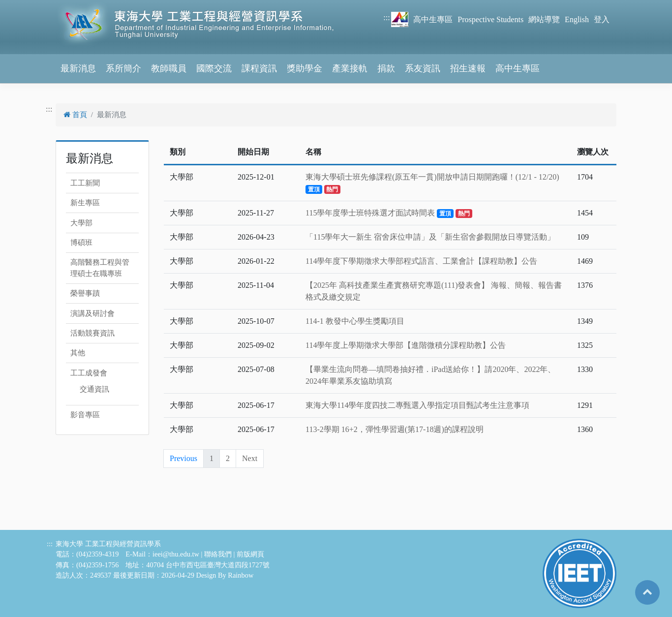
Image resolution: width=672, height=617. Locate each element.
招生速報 (468, 68)
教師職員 (169, 68)
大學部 (81, 223)
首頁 (75, 115)
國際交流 (214, 68)
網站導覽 (544, 19)
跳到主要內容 (24, 6)
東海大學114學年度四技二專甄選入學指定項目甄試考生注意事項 (417, 405)
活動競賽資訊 (92, 333)
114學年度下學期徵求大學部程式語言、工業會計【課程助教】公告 (421, 261)
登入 (602, 19)
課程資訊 (259, 68)
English (577, 19)
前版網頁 (250, 554)
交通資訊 (94, 389)
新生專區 (85, 203)
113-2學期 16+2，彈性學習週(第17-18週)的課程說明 (395, 429)
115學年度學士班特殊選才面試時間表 (389, 213)
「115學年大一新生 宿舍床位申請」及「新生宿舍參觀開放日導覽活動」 (430, 237)
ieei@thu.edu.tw (176, 554)
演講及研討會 (92, 313)
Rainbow (241, 575)
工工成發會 (89, 373)
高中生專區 (433, 19)
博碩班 (81, 243)
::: (386, 17)
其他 (78, 353)
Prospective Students (490, 19)
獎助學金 (305, 68)
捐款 (386, 68)
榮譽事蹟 (85, 293)
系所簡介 (123, 68)
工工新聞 (85, 183)
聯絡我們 (218, 554)
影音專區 (85, 415)
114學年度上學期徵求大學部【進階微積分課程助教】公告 (406, 345)
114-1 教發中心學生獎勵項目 (355, 321)
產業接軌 (350, 68)
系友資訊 (423, 68)
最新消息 (78, 68)
